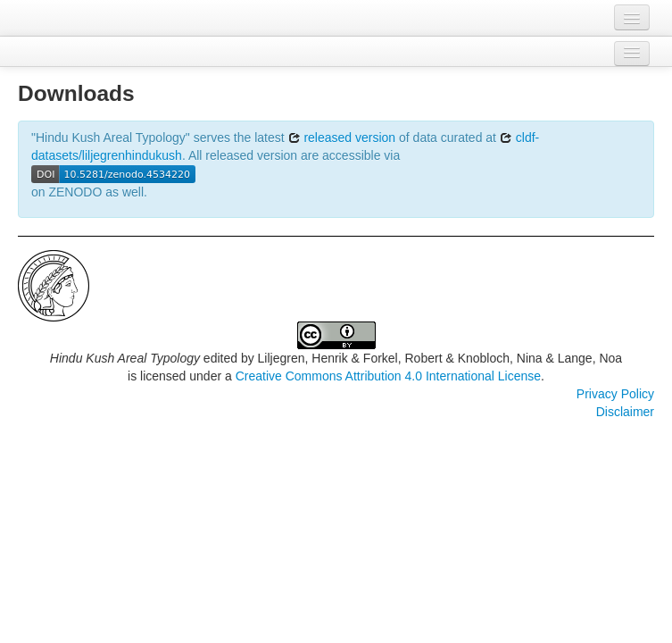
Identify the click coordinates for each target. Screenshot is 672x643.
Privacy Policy (615, 394)
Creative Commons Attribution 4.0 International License (388, 376)
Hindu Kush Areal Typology (125, 358)
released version (342, 138)
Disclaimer (625, 412)
